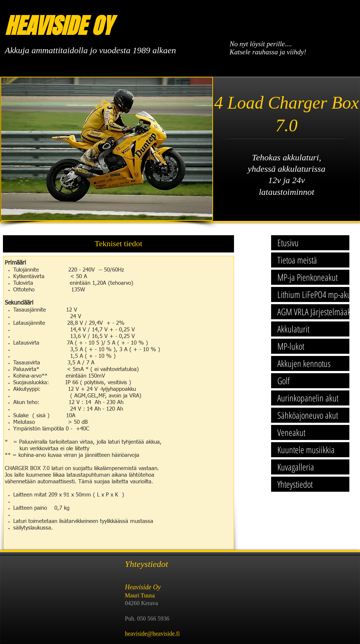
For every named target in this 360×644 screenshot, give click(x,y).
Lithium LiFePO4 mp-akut (313, 294)
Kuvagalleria (296, 467)
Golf (284, 381)
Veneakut (291, 432)
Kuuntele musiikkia (306, 450)
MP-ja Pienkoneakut (307, 277)
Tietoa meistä (297, 260)
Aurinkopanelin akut (308, 398)
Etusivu (288, 243)
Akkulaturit (293, 329)
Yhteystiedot (295, 484)
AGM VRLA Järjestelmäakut (313, 312)
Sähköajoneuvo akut (308, 415)
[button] (118, 244)
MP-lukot (291, 346)
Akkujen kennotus (304, 363)
